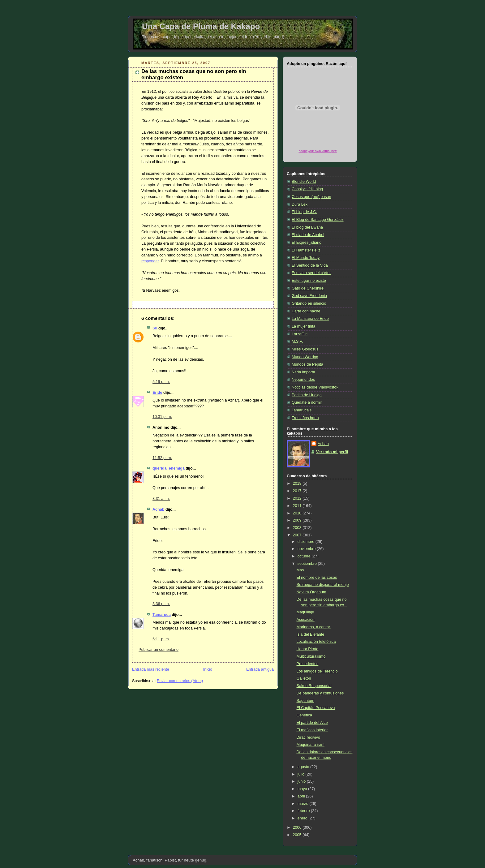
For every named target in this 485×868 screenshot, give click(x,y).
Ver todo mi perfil (332, 452)
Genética (304, 715)
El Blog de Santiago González (318, 220)
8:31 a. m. (161, 499)
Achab (159, 509)
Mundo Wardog (305, 357)
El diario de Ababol (308, 235)
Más (300, 570)
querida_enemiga (169, 468)
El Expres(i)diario (307, 243)
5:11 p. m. (161, 639)
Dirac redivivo (308, 737)
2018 (298, 483)
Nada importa (303, 372)
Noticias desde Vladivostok (315, 387)
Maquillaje (305, 612)
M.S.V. (297, 342)
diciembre (307, 542)
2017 (298, 491)
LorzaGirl (300, 334)
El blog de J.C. (304, 212)
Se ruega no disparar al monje (323, 585)
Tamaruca (162, 615)
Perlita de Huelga (307, 395)
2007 (298, 535)
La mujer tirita (303, 326)
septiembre (308, 564)
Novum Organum (311, 592)
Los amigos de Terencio (317, 671)
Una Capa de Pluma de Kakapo (201, 26)
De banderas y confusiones (320, 693)
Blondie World (304, 182)
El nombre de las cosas (317, 578)
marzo (304, 804)
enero (303, 818)
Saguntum (305, 701)
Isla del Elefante (311, 634)
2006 (298, 827)
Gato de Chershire (308, 288)
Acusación (306, 620)
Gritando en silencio (309, 303)
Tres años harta (305, 418)
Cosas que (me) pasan (311, 197)
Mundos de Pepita (307, 364)
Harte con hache (306, 311)
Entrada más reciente (151, 669)
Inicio (208, 669)
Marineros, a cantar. (314, 627)
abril (302, 796)
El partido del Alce (312, 723)
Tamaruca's (302, 410)
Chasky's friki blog (307, 189)
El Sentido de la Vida (310, 265)
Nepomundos (303, 380)
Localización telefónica (316, 642)
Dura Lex (300, 204)
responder (150, 261)
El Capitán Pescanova (316, 708)
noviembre (307, 549)
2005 (298, 835)
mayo (303, 789)
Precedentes (308, 664)
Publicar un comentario (159, 650)
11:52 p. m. (162, 458)
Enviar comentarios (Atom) (180, 681)
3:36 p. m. (161, 604)
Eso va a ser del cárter (311, 273)
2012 (298, 498)
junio (302, 781)
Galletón (304, 678)
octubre (305, 556)
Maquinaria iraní (311, 745)
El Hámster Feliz (306, 250)
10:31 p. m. (162, 417)
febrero (304, 811)
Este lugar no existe (309, 281)
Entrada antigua (260, 669)
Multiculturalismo (311, 656)
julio (302, 774)
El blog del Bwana (307, 227)
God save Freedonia (309, 296)
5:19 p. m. (161, 382)
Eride (157, 393)
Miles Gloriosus (305, 349)
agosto (304, 767)
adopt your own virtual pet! (318, 151)
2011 (298, 506)
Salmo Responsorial (314, 686)
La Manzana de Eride (310, 319)
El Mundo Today (306, 258)
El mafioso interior (312, 730)
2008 (298, 528)
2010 (298, 513)
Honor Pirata (308, 649)
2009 (298, 520)
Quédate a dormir (307, 402)
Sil (155, 328)
